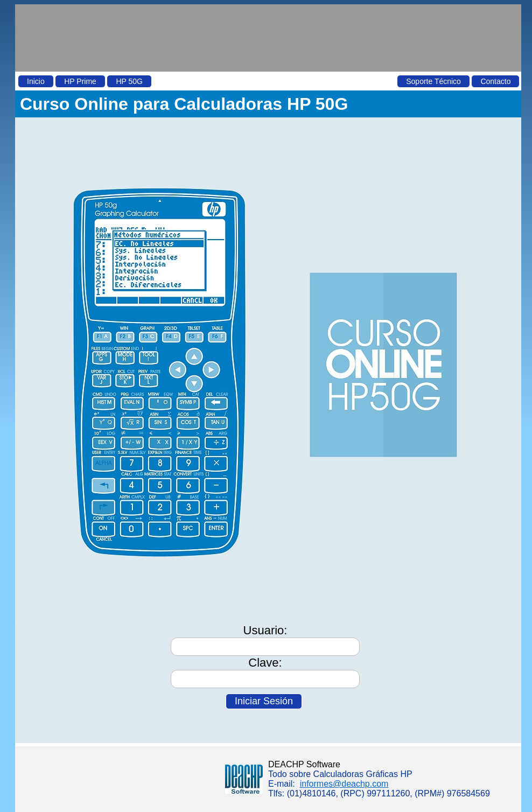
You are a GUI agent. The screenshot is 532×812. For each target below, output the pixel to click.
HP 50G (129, 81)
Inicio (36, 81)
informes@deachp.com (344, 784)
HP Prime (80, 81)
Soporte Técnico (433, 81)
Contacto (495, 81)
